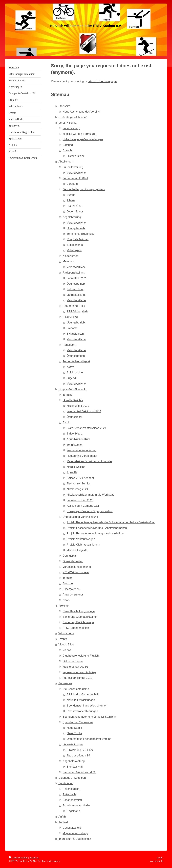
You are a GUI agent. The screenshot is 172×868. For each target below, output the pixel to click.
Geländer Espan (73, 661)
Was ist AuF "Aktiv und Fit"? (84, 411)
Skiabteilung (70, 317)
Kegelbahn (73, 811)
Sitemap (34, 857)
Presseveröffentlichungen (82, 711)
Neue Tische (74, 733)
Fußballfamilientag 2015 (77, 678)
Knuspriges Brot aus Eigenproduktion (90, 511)
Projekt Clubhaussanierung (83, 545)
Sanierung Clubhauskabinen (80, 617)
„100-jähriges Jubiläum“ (73, 117)
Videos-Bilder (67, 644)
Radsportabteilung (74, 273)
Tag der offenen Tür (79, 755)
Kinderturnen (71, 256)
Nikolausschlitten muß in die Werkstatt (90, 495)
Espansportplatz (73, 800)
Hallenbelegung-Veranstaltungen (83, 139)
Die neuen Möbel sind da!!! (79, 772)
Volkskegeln (74, 250)
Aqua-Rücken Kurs (78, 439)
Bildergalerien (71, 589)
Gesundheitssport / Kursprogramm (84, 189)
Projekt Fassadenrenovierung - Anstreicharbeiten (97, 528)
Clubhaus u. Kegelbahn (73, 778)
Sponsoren (65, 683)
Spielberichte (75, 245)
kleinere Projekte (77, 550)
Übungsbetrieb (76, 228)
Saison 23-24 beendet (80, 478)
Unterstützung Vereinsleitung (80, 517)
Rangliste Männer (78, 239)
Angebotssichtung (74, 761)
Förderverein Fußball (76, 178)
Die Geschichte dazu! (76, 689)
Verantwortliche (76, 173)
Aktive (70, 367)
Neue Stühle (74, 728)
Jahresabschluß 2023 (80, 500)
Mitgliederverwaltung (75, 833)
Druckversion (18, 857)
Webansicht (157, 861)
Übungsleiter (74, 417)
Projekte (64, 606)
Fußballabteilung (73, 167)
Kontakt (63, 822)
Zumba (71, 195)
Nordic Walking (76, 467)
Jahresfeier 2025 (77, 278)
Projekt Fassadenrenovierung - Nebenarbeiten (95, 533)
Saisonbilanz (75, 433)
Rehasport (69, 345)
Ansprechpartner (73, 594)
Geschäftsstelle (72, 828)
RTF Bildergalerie (77, 311)
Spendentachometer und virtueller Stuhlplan (90, 717)
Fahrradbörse (75, 289)
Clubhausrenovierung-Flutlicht (81, 656)
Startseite (64, 106)
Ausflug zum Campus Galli (83, 506)
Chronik (67, 150)
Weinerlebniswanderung (82, 450)
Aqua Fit (72, 472)
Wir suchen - (66, 633)
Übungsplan (70, 556)
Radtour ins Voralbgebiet (82, 456)
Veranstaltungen (73, 744)
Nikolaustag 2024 (77, 489)
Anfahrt (63, 817)
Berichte (68, 583)
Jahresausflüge (76, 295)
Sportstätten (66, 783)
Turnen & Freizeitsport (76, 361)
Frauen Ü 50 (74, 206)
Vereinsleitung (71, 128)
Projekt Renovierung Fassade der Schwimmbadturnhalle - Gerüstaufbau (111, 522)
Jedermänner (75, 211)
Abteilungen (66, 161)
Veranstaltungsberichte (77, 567)
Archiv (67, 422)
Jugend (71, 378)
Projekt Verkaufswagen (81, 539)
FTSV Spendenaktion (76, 628)
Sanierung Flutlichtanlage (78, 622)
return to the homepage (102, 81)
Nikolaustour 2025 (78, 406)
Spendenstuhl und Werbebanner (87, 706)
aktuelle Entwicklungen (81, 700)
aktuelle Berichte (73, 400)
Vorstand (72, 184)
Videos (67, 650)
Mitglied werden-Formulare (79, 134)
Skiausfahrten (75, 334)
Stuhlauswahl (75, 767)
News (66, 600)
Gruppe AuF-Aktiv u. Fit (73, 389)
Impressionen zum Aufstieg (79, 672)
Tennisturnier (75, 445)
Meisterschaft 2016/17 (76, 667)
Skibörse (72, 328)
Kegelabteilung (72, 217)
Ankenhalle (70, 794)
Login (160, 857)
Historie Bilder (75, 156)
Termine (68, 395)
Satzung (68, 145)
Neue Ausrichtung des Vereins (81, 112)
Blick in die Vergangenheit (83, 694)
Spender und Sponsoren (78, 722)
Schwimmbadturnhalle (76, 805)
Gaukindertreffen (73, 561)
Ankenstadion (71, 789)
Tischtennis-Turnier (78, 483)
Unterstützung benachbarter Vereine (89, 739)
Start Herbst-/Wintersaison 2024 (86, 428)
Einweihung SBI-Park (80, 750)
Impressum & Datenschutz (75, 839)
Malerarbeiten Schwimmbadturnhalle (89, 461)
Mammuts (69, 261)
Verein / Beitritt (67, 123)
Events (63, 639)
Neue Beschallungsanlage (79, 611)
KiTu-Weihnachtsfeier (76, 572)
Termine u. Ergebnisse (80, 234)
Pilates (71, 200)
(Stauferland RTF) (74, 306)
